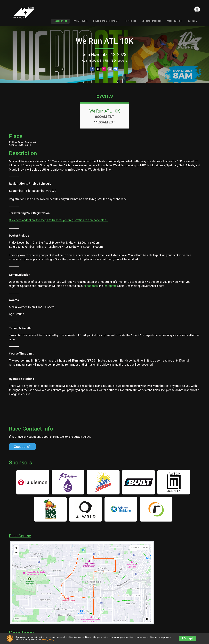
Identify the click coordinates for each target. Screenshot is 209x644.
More (192, 21)
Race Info (60, 21)
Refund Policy (152, 21)
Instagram (110, 290)
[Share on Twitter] (98, 69)
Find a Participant (106, 21)
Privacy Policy (48, 640)
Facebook (92, 290)
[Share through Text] (116, 69)
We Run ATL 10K (105, 41)
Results (130, 21)
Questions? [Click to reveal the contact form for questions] (22, 451)
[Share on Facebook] (92, 69)
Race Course (20, 540)
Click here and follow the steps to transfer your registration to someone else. (59, 225)
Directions (121, 61)
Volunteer (175, 21)
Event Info (80, 21)
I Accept (187, 638)
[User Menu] (197, 10)
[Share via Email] (110, 69)
